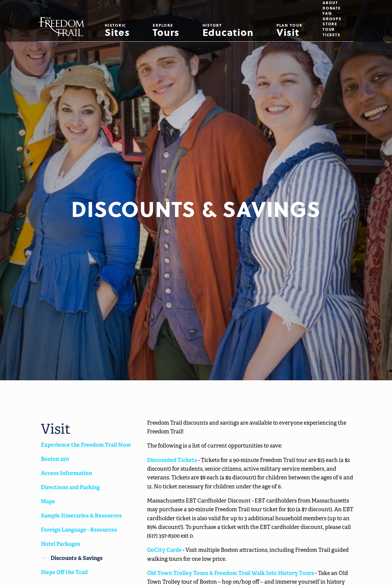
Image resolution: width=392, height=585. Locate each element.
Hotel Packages (61, 544)
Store (330, 24)
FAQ (327, 13)
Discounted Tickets (172, 460)
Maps (48, 501)
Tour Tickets (331, 32)
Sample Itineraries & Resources (81, 516)
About (330, 3)
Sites (117, 31)
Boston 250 (55, 459)
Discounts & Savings (77, 558)
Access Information (66, 473)
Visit (290, 31)
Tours (166, 31)
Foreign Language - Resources (79, 530)
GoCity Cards (164, 550)
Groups (332, 19)
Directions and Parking (70, 487)
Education (228, 31)
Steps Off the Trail (64, 572)
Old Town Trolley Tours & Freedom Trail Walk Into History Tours (231, 573)
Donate (332, 8)
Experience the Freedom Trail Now (86, 445)
